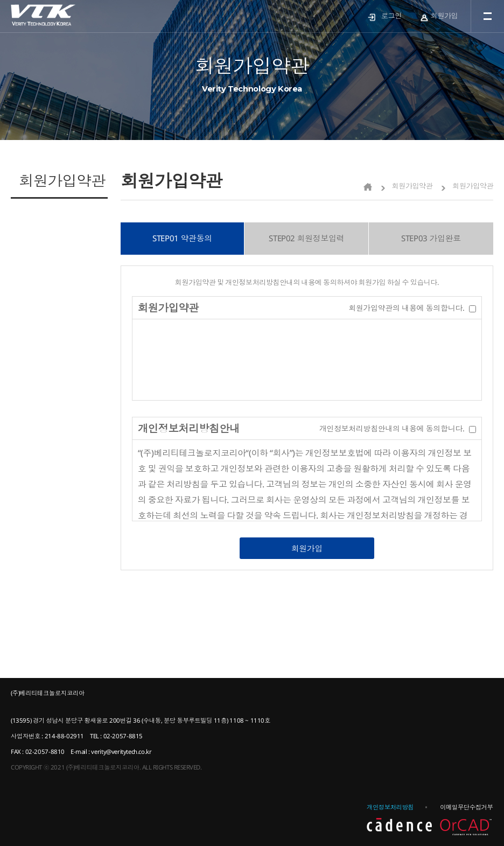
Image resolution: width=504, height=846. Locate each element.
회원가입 (444, 16)
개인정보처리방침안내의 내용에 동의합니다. (392, 428)
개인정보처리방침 (390, 807)
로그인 (391, 16)
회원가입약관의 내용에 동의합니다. (406, 308)
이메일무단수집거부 (466, 807)
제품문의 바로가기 (69, 218)
